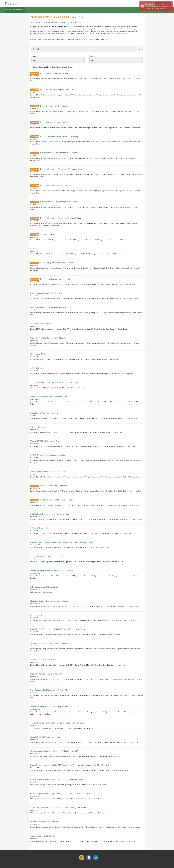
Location (92, 56)
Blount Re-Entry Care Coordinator (54, 106)
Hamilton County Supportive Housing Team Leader (51, 706)
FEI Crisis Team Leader (40, 528)
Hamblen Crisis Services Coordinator (45, 822)
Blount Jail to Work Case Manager (44, 413)
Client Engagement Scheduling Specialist (57, 263)
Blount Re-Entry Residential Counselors (56, 73)
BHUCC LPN (36, 249)
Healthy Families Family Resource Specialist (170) (51, 307)
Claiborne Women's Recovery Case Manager (48, 338)
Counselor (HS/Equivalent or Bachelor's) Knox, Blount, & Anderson (58, 629)
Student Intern (36, 615)
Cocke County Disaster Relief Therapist (46, 293)
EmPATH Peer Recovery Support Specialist (48, 455)
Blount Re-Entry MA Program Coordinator (57, 90)
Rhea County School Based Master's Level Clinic (50, 690)
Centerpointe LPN (38, 354)
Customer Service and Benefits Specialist (57, 500)
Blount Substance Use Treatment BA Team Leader (60, 186)
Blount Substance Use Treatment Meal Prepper (59, 153)
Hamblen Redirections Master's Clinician (57, 279)
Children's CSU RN (48, 235)
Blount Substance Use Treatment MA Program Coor (61, 169)
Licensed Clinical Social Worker (43, 660)
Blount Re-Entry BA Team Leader (54, 122)
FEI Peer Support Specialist (41, 324)
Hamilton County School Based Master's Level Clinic (52, 571)
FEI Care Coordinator (39, 427)
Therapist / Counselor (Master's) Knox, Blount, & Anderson (54, 382)
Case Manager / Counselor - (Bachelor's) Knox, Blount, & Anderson (58, 779)
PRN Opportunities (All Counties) (44, 587)
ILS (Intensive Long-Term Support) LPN (47, 556)
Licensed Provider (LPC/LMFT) (43, 836)
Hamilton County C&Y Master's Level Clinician (50, 601)
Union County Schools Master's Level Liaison (49, 397)
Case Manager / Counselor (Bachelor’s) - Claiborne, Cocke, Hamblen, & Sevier (62, 794)
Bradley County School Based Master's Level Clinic (51, 643)
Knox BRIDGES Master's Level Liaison (46, 737)
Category (34, 56)
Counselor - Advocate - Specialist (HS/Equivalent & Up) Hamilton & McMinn (62, 542)
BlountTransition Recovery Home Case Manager (60, 137)
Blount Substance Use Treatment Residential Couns (61, 218)
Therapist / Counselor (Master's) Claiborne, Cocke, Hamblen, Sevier (58, 723)
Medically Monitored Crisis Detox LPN (46, 674)
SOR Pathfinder (37, 368)
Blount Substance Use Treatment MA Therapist (59, 202)
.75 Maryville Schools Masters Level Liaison (48, 472)
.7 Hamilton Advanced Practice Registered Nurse (50, 514)
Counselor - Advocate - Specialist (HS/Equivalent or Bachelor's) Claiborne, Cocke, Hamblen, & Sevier (72, 765)
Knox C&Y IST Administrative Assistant (47, 441)
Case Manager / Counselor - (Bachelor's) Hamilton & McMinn (55, 751)
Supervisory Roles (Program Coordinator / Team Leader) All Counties (58, 808)
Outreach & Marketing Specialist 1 (54, 486)
